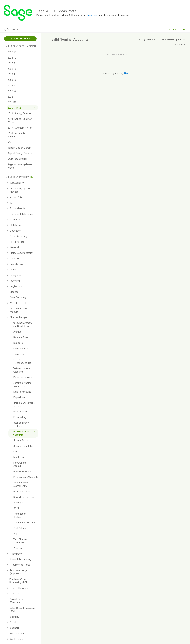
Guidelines (92, 15)
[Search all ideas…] (23, 29)
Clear (33, 177)
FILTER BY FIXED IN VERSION (20, 46)
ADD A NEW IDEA (20, 39)
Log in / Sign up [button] (176, 29)
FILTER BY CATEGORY (17, 177)
